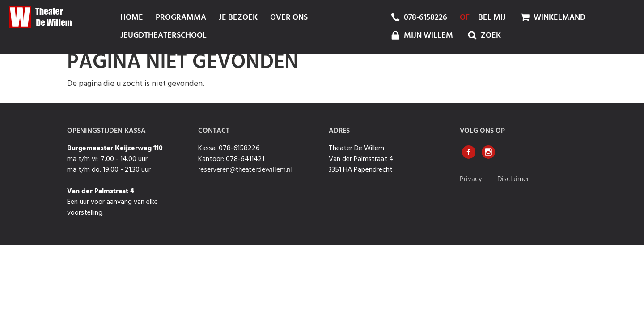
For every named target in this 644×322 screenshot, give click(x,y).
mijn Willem (421, 35)
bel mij (492, 18)
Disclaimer (513, 179)
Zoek (483, 35)
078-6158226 (426, 18)
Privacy (472, 179)
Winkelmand (552, 17)
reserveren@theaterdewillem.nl (245, 170)
